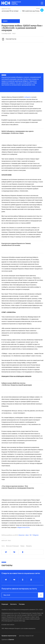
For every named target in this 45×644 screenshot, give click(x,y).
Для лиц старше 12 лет (26, 636)
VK (31, 535)
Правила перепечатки (9, 636)
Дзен (27, 535)
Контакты (13, 604)
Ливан (22, 546)
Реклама (22, 604)
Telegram (36, 535)
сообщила (27, 97)
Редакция (5, 604)
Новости (21, 535)
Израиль (29, 546)
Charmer (11, 640)
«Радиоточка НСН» (23, 527)
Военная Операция (12, 546)
